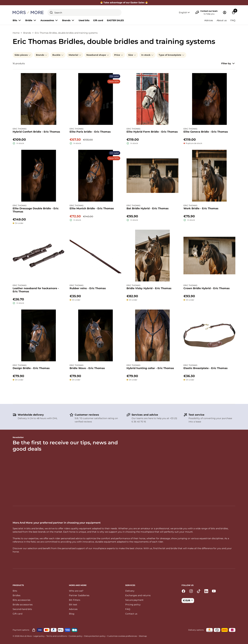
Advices (209, 20)
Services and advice (145, 415)
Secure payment (134, 600)
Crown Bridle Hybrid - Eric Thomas (207, 288)
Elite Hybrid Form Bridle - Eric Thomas (152, 132)
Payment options (21, 630)
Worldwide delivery (31, 415)
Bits (15, 591)
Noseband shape (98, 55)
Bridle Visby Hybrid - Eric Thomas (149, 288)
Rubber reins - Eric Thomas (88, 288)
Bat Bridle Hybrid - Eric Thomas (148, 208)
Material (75, 55)
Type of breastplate (172, 55)
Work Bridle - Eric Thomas (201, 208)
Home (16, 33)
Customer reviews (87, 415)
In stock (147, 55)
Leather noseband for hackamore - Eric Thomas (36, 290)
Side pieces (23, 55)
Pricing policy (133, 605)
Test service (196, 415)
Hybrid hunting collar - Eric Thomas (150, 368)
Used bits (84, 20)
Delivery (130, 591)
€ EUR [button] (187, 600)
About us (222, 20)
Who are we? (76, 591)
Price (119, 55)
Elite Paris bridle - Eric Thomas (90, 132)
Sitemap (143, 636)
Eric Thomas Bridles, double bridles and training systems (66, 33)
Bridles (17, 595)
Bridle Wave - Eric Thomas (87, 368)
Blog (72, 614)
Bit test (73, 605)
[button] (185, 13)
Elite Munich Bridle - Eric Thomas (92, 208)
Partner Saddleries (79, 595)
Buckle (58, 55)
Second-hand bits (22, 609)
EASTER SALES (115, 20)
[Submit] (51, 12)
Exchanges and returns (138, 595)
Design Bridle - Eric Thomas (31, 368)
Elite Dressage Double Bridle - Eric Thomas (36, 210)
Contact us (131, 614)
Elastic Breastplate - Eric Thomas (206, 368)
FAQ (233, 20)
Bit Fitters (75, 600)
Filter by (228, 63)
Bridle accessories (23, 605)
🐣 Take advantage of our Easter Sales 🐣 (124, 3)
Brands (27, 33)
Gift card (98, 20)
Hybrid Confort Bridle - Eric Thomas (36, 132)
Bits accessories (22, 600)
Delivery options (196, 630)
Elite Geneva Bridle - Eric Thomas (206, 132)
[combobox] (84, 12)
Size (132, 55)
